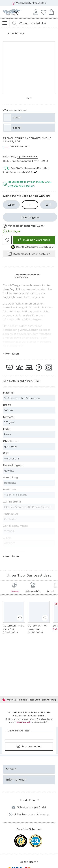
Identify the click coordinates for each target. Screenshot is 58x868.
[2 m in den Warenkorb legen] (49, 205)
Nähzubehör (33, 588)
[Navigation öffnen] (5, 23)
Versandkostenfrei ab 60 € (29, 3)
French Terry (16, 34)
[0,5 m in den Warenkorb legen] (11, 205)
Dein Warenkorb (51, 12)
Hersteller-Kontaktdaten (14, 551)
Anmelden (36, 12)
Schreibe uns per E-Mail (29, 807)
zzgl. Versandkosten (27, 157)
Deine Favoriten (43, 12)
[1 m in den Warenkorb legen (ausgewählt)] (30, 205)
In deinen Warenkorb (34, 240)
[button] (7, 240)
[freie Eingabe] (30, 217)
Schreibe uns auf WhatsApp (29, 814)
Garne (15, 588)
